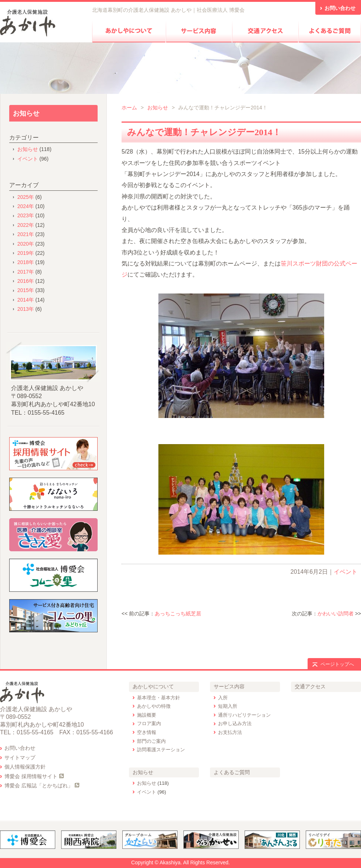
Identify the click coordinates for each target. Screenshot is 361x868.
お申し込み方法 (235, 723)
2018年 (26, 262)
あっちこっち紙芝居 (178, 614)
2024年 (26, 206)
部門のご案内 (151, 741)
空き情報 (147, 732)
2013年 (26, 309)
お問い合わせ (20, 748)
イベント (346, 572)
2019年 (26, 253)
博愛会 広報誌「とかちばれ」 (39, 786)
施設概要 (147, 715)
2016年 (26, 281)
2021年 (26, 234)
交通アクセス (310, 686)
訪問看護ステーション (161, 750)
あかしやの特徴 (154, 706)
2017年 (26, 272)
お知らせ (158, 108)
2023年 (26, 215)
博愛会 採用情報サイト (31, 776)
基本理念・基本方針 (159, 698)
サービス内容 (229, 686)
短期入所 (228, 706)
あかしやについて (153, 686)
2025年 (26, 197)
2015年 (26, 290)
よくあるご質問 (232, 772)
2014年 (26, 300)
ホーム (129, 108)
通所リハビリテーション (244, 715)
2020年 (26, 244)
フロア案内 (149, 723)
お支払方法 (230, 732)
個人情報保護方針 (25, 767)
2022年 (26, 225)
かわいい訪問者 (336, 614)
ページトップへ (337, 664)
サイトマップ (20, 758)
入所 (223, 698)
